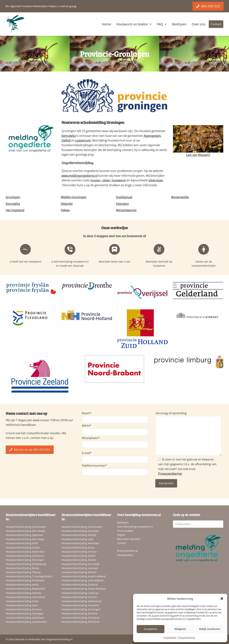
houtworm (119, 180)
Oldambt (67, 204)
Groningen (13, 197)
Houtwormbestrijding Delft (22, 543)
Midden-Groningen (74, 197)
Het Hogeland (15, 210)
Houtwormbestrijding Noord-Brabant (84, 589)
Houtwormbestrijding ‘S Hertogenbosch (29, 576)
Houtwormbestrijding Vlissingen (25, 560)
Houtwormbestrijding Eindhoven (25, 580)
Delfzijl (66, 140)
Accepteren (151, 629)
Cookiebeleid (170, 637)
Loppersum (83, 140)
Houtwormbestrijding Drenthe (80, 614)
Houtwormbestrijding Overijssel (81, 618)
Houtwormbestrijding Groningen (81, 609)
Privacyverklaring (187, 637)
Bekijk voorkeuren (210, 629)
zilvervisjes (156, 180)
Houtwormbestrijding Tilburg (23, 572)
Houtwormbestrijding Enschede (81, 564)
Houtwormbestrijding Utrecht (79, 597)
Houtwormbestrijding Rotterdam (25, 552)
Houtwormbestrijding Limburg (80, 593)
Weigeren (180, 629)
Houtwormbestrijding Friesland (80, 605)
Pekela (65, 210)
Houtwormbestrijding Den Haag (25, 539)
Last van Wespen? (198, 155)
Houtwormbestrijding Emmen (79, 552)
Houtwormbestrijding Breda (22, 568)
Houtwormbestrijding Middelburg (26, 564)
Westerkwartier (126, 210)
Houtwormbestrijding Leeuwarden (26, 622)
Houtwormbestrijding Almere (79, 572)
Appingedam (152, 136)
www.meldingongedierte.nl (80, 176)
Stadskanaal (124, 197)
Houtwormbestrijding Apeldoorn (25, 618)
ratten (106, 180)
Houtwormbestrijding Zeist (22, 605)
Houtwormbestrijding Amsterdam (26, 527)
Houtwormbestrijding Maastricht (25, 589)
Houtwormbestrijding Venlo (22, 585)
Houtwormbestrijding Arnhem (24, 609)
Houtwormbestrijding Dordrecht (25, 556)
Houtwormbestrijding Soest (22, 601)
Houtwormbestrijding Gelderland (81, 601)
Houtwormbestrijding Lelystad (80, 568)
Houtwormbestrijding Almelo (79, 560)
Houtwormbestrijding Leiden (23, 548)
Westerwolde (180, 197)
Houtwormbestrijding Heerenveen (82, 527)
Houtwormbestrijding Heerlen (24, 593)
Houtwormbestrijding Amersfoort (26, 597)
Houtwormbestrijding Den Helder (26, 531)
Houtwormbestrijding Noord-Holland (84, 576)
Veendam (122, 204)
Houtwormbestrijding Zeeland (80, 585)
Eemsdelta (69, 136)
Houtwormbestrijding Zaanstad (24, 535)
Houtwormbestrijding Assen (78, 548)
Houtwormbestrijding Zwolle (79, 556)
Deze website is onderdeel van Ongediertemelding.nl (41, 639)
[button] (222, 599)
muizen (95, 180)
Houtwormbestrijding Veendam (80, 543)
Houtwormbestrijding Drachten (80, 531)
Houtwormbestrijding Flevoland (80, 622)
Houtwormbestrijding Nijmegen (25, 614)
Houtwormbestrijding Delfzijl (79, 535)
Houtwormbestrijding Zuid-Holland (82, 580)
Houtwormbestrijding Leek (77, 539)
